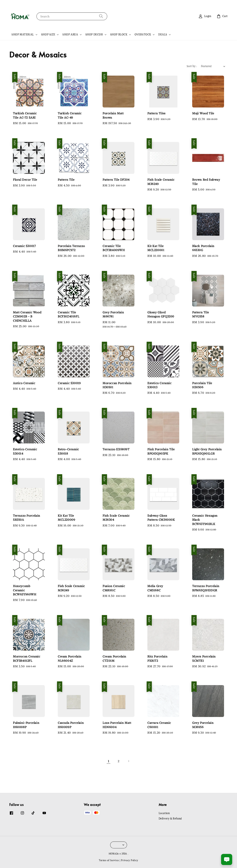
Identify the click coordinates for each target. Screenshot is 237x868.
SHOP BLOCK (119, 34)
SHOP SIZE (48, 34)
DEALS (163, 34)
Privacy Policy (130, 860)
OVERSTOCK (143, 34)
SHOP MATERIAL (23, 34)
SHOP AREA (70, 34)
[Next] (128, 761)
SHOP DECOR (94, 34)
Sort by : (192, 66)
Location (164, 813)
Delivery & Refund (170, 819)
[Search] (101, 16)
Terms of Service (109, 860)
